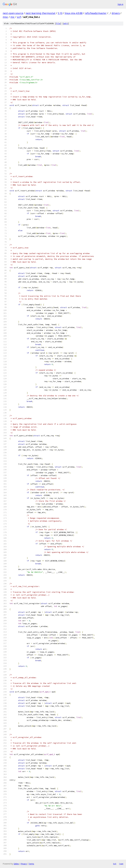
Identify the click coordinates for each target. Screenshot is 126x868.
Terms (31, 864)
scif (19, 17)
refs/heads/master (96, 13)
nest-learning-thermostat (40, 13)
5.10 (60, 13)
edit (66, 24)
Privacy (24, 864)
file (58, 24)
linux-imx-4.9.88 (74, 13)
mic (13, 17)
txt (115, 864)
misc (5, 17)
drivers (116, 13)
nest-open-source (13, 13)
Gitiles (16, 864)
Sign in (120, 4)
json (121, 864)
